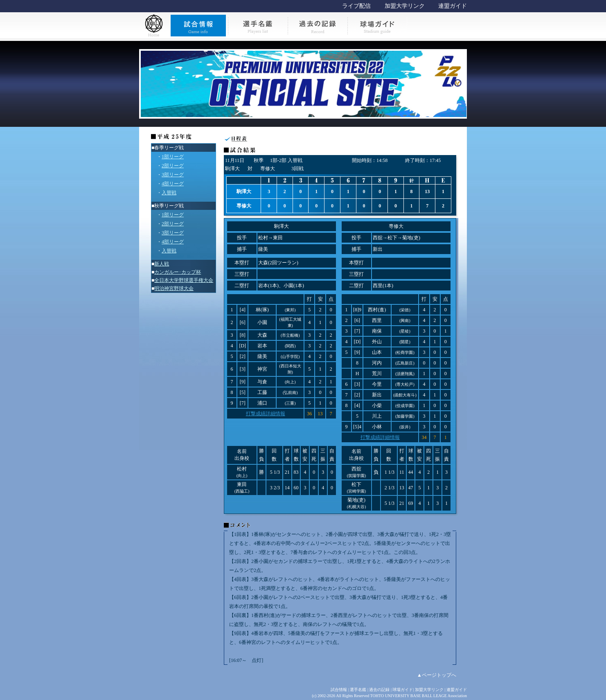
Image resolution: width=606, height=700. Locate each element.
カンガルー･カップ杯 (178, 272)
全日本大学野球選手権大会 (184, 280)
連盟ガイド (453, 6)
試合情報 (339, 690)
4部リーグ (173, 184)
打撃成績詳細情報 (266, 414)
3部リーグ (173, 175)
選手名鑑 (358, 690)
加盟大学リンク (405, 6)
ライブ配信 (356, 6)
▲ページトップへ (437, 675)
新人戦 (162, 264)
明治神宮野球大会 (174, 288)
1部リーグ (173, 157)
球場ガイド (403, 690)
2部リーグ (173, 166)
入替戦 (169, 193)
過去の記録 (379, 690)
